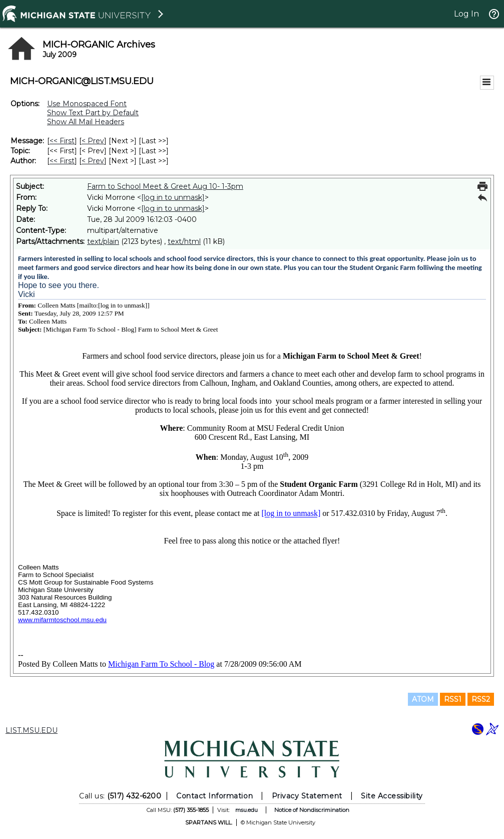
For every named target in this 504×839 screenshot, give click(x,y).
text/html (184, 241)
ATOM (423, 699)
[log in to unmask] (173, 197)
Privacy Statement (307, 796)
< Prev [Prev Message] (93, 141)
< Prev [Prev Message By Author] (93, 161)
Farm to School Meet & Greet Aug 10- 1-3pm (165, 186)
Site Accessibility (392, 796)
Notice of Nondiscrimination (312, 810)
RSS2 (481, 699)
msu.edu (246, 810)
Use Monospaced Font (87, 104)
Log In (466, 14)
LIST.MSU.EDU (32, 730)
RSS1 (453, 699)
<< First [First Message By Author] (62, 161)
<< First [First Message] (62, 141)
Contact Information (214, 796)
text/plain (103, 241)
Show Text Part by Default (93, 113)
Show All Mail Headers (86, 122)
